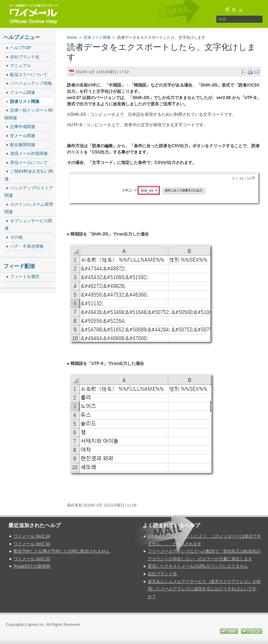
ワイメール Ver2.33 (32, 544)
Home (72, 37)
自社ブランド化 (162, 574)
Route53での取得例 (32, 566)
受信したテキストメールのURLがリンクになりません (198, 566)
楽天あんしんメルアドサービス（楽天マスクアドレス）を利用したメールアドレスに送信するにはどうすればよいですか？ (204, 589)
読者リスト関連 (97, 37)
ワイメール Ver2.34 (32, 536)
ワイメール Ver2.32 (32, 559)
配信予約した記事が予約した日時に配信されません (62, 551)
